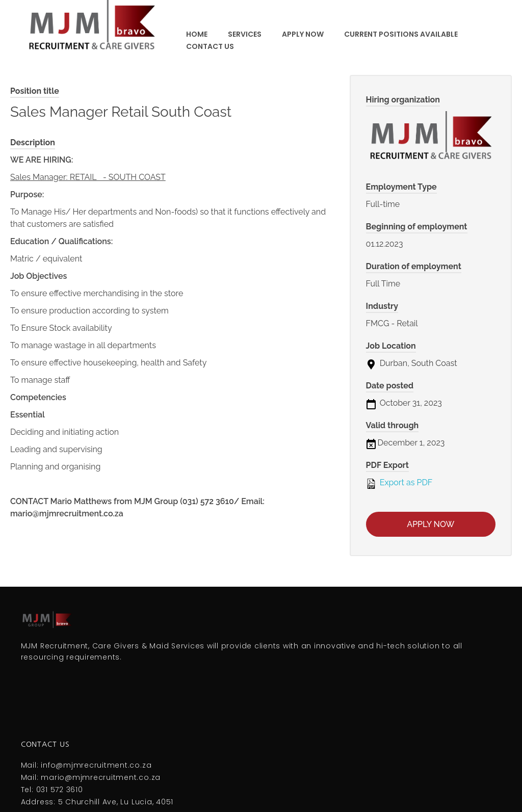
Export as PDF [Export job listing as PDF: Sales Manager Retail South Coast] (399, 483)
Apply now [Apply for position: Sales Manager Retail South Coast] (430, 524)
